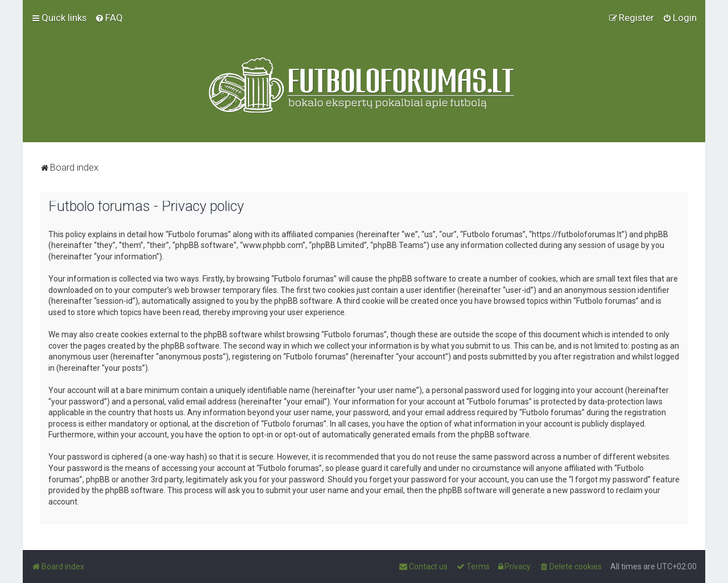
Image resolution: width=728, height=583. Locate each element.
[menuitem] (109, 18)
